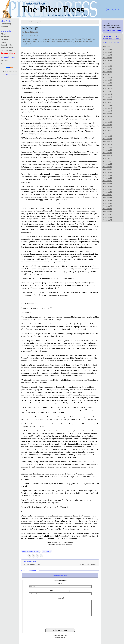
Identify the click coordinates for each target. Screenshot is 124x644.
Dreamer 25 (107, 156)
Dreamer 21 (107, 164)
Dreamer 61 (107, 58)
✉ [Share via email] (37, 556)
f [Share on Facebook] (33, 556)
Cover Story (6, 24)
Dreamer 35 (107, 128)
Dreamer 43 (107, 108)
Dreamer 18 (107, 172)
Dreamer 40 (107, 116)
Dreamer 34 (107, 130)
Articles (5, 26)
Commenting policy (60, 637)
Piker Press (25, 22)
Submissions (6, 50)
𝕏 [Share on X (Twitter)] (29, 556)
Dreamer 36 (107, 125)
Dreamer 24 (107, 158)
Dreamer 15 (107, 181)
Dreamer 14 (107, 184)
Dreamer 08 (107, 200)
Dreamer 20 (107, 167)
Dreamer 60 (107, 60)
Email (60, 591)
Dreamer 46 (107, 100)
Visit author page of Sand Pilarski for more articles (112, 37)
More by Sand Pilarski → (31, 551)
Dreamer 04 (107, 211)
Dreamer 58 (107, 66)
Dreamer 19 (107, 170)
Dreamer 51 (107, 86)
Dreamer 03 (107, 214)
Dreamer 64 (107, 49)
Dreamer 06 (107, 206)
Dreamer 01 (107, 220)
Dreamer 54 (107, 77)
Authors (5, 39)
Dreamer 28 (107, 147)
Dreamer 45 (107, 102)
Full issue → (47, 551)
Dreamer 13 (107, 186)
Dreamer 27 (107, 150)
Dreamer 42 (107, 111)
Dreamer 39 (107, 119)
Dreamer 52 (107, 83)
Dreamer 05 (107, 209)
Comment (60, 598)
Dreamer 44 (107, 105)
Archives (5, 37)
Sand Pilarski (31, 32)
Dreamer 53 (107, 80)
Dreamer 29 (107, 144)
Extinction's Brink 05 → (89, 564)
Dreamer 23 (107, 161)
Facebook (5, 60)
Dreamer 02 (107, 217)
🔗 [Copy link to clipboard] (41, 556)
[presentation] (60, 622)
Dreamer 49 (107, 91)
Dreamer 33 (107, 133)
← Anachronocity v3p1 (31, 564)
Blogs (3, 42)
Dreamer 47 (107, 97)
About (4, 34)
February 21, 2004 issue (65, 545)
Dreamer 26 (107, 153)
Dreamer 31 (107, 139)
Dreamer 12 (107, 189)
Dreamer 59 (107, 63)
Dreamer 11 (107, 192)
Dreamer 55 (107, 74)
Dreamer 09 (107, 197)
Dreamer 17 (107, 175)
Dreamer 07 (107, 203)
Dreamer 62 (107, 55)
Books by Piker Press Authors (7, 46)
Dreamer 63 (107, 52)
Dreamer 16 (107, 178)
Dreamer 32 (107, 136)
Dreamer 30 (107, 142)
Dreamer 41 (107, 114)
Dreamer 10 (107, 195)
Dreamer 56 (107, 72)
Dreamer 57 (107, 69)
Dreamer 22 (107, 46)
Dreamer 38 (107, 122)
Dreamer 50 (107, 88)
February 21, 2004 (35, 22)
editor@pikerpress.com (10, 74)
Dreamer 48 (107, 94)
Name (60, 583)
